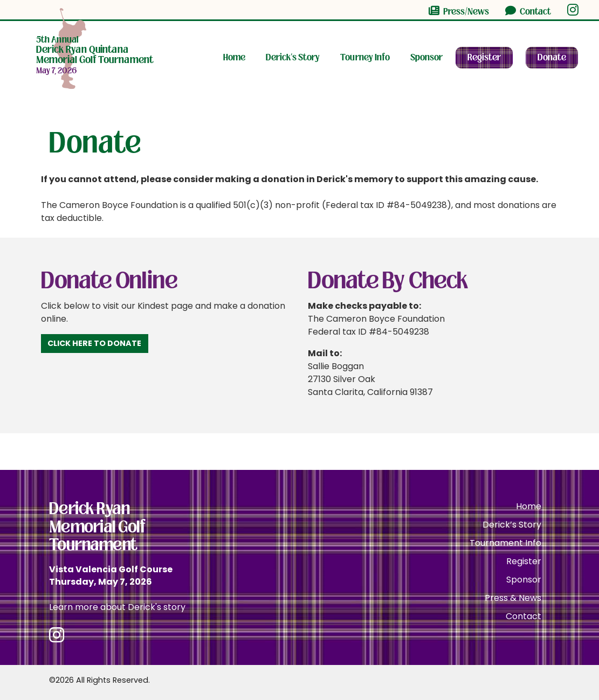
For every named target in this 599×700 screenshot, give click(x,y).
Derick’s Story (293, 57)
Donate (552, 57)
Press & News (513, 598)
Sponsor (426, 57)
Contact (528, 11)
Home (234, 57)
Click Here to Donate (94, 343)
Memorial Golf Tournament (95, 50)
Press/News (459, 11)
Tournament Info (505, 543)
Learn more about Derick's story (117, 607)
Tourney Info (365, 57)
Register (484, 57)
